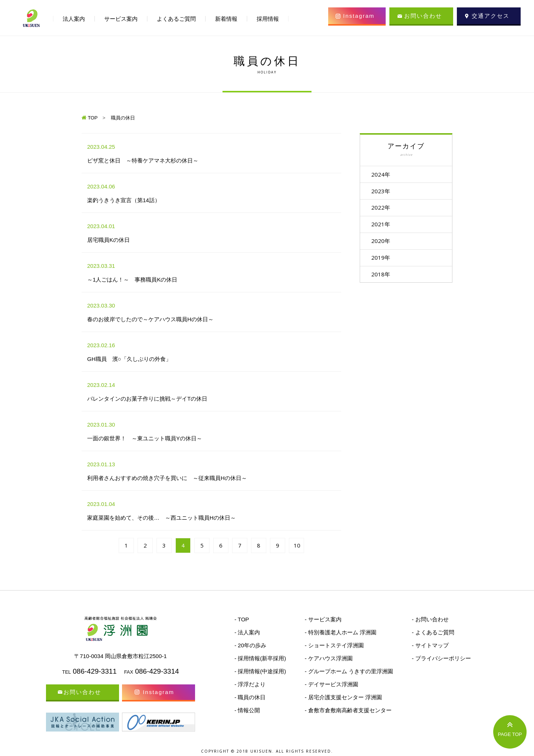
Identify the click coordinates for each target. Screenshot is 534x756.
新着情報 (226, 19)
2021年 (383, 226)
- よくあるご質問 (433, 632)
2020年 (383, 243)
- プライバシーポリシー (441, 658)
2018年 (383, 277)
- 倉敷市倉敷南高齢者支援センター (348, 710)
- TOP (242, 619)
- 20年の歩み (250, 645)
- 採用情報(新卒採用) (260, 658)
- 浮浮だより (250, 684)
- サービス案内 (323, 619)
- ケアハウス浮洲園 (329, 658)
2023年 (383, 191)
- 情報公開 (247, 710)
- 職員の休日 (250, 697)
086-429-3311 (95, 671)
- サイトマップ (430, 645)
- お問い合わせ (430, 619)
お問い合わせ (423, 16)
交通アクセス (491, 16)
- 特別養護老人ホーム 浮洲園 (341, 632)
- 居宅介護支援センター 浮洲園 (343, 697)
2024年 (383, 174)
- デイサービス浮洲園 (332, 684)
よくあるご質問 (176, 19)
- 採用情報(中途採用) (260, 671)
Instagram (359, 16)
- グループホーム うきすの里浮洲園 (349, 671)
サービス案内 (121, 19)
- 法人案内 (247, 632)
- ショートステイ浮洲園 (334, 645)
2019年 (383, 260)
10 (297, 545)
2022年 (383, 208)
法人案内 (74, 19)
